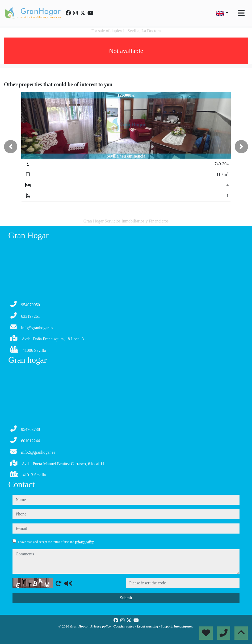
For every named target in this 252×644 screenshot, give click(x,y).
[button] (11, 147)
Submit (126, 598)
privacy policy (84, 542)
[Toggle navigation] (241, 13)
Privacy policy (101, 626)
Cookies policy (124, 626)
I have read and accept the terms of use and (56, 542)
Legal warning (148, 626)
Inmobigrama (184, 626)
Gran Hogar (79, 626)
